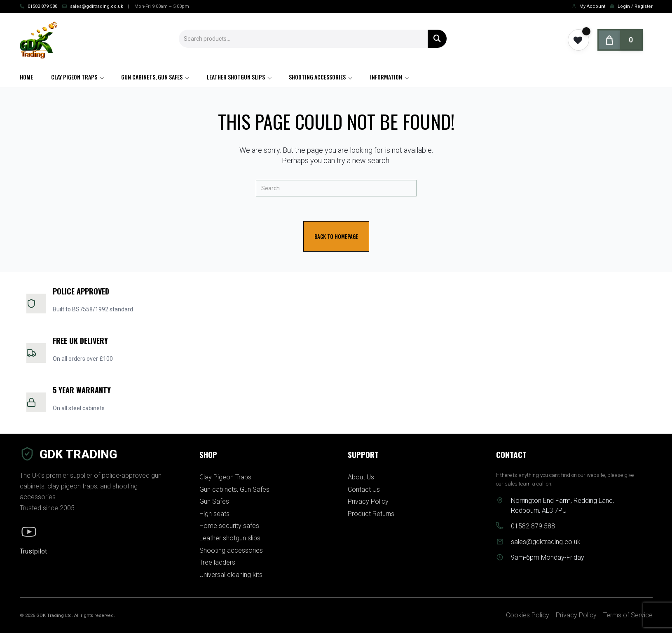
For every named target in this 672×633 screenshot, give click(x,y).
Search (437, 39)
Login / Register (635, 6)
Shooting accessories (317, 77)
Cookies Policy (528, 615)
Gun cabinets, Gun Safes (152, 77)
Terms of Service (628, 615)
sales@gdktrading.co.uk (97, 6)
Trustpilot (33, 551)
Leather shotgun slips (236, 77)
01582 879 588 (42, 6)
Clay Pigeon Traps (74, 77)
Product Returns (371, 514)
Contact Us (364, 489)
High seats (214, 514)
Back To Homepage (336, 236)
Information (386, 77)
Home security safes (229, 526)
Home (26, 77)
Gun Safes (214, 501)
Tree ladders (217, 562)
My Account (592, 6)
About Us (361, 477)
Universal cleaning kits (231, 575)
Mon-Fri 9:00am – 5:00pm (162, 6)
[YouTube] (29, 532)
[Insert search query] (336, 188)
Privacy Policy (368, 501)
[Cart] (620, 40)
